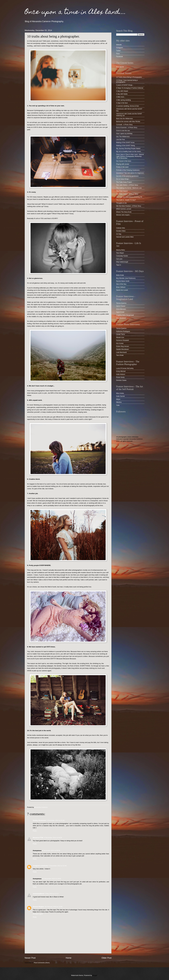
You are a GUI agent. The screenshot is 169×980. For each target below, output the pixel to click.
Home (69, 958)
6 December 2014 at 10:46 (58, 866)
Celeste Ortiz (121, 228)
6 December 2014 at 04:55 (53, 838)
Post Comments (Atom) (42, 963)
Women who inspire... (123, 215)
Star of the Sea (121, 284)
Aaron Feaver (121, 306)
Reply (35, 831)
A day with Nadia (122, 94)
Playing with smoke (123, 164)
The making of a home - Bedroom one (129, 188)
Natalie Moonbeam (123, 349)
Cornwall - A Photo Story (124, 125)
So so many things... (123, 179)
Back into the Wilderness (125, 119)
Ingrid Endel (120, 312)
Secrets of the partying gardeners (127, 176)
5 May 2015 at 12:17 (52, 894)
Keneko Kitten (121, 231)
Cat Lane (119, 259)
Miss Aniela (120, 393)
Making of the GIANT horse (125, 142)
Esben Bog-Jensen (123, 346)
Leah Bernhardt (121, 352)
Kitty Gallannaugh (122, 262)
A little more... (121, 97)
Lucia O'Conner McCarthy (125, 368)
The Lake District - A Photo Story (127, 185)
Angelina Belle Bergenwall (125, 315)
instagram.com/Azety (40, 866)
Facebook (120, 57)
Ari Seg (119, 234)
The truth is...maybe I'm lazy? (126, 200)
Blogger (95, 975)
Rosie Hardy (120, 377)
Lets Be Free (121, 139)
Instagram (120, 48)
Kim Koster (120, 343)
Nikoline (119, 402)
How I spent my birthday (124, 133)
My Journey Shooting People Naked (128, 148)
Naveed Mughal (38, 907)
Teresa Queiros (121, 303)
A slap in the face (122, 103)
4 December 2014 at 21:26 (56, 820)
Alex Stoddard (121, 318)
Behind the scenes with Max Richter (128, 121)
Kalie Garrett (120, 396)
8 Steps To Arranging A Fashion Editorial (130, 88)
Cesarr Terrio (121, 334)
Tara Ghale (120, 355)
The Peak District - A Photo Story (127, 194)
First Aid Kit (120, 67)
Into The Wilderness (123, 137)
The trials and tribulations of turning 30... (130, 197)
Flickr (118, 54)
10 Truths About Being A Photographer (129, 77)
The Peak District (122, 191)
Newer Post (30, 958)
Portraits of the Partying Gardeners (128, 170)
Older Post (107, 958)
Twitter (118, 51)
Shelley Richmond (39, 820)
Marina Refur (121, 250)
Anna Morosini (121, 309)
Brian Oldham (121, 287)
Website (119, 45)
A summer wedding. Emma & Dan (128, 106)
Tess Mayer (120, 253)
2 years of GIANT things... (125, 85)
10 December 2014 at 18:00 (52, 879)
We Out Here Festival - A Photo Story (129, 206)
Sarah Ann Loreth (122, 290)
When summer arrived (124, 209)
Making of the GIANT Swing (126, 145)
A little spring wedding (124, 100)
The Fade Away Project (124, 182)
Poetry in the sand (122, 167)
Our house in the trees (124, 161)
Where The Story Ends (124, 212)
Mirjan (118, 399)
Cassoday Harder (122, 256)
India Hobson (121, 374)
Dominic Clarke (121, 380)
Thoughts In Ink (121, 203)
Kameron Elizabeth (123, 340)
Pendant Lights (38, 914)
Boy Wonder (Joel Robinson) (126, 278)
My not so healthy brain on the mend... (129, 151)
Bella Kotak (120, 275)
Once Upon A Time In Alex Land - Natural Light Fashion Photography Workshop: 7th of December (130, 156)
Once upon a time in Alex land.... (75, 12)
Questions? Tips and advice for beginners (130, 173)
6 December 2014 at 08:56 (51, 851)
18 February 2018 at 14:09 (53, 907)
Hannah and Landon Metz (125, 237)
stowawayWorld (38, 894)
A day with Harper (122, 91)
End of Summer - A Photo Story (127, 127)
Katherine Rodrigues (123, 331)
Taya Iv (119, 265)
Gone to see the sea (123, 131)
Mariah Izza (120, 337)
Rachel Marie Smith (123, 281)
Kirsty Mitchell (121, 371)
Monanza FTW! (38, 838)
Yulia (118, 405)
